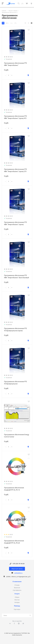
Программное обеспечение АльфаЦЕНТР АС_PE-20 (14, 542)
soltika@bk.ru (18, 573)
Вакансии (17, 588)
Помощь (17, 606)
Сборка (17, 597)
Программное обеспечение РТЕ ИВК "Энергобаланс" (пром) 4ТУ (15, 117)
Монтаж (17, 600)
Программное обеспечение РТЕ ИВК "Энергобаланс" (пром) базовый (15, 224)
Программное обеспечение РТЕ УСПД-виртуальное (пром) (15, 330)
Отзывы (17, 585)
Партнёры (17, 609)
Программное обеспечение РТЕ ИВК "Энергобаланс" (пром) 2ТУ (15, 170)
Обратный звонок (17, 569)
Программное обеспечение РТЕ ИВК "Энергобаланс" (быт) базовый (17, 276)
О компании (17, 582)
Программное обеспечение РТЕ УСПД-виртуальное (15, 383)
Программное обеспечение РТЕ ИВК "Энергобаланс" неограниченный (15, 65)
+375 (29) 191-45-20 (18, 564)
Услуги (17, 594)
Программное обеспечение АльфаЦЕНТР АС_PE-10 (14, 489)
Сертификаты (17, 590)
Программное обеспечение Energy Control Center (17, 436)
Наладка (17, 602)
